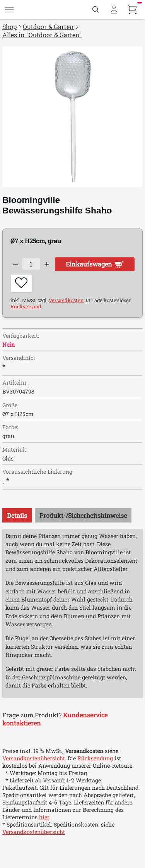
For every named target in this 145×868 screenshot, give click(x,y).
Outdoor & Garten (48, 27)
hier (44, 817)
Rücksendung (95, 758)
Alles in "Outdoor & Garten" (42, 35)
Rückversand (26, 306)
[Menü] (9, 10)
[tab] (17, 515)
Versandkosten (66, 300)
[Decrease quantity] (15, 264)
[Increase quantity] (47, 264)
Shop (9, 27)
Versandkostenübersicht (34, 758)
